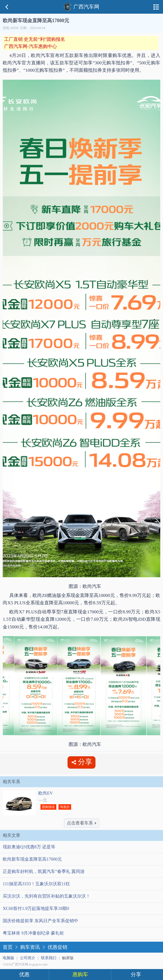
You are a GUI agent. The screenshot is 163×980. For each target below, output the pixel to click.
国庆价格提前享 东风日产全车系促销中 (40, 921)
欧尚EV (46, 793)
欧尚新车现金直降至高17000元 (32, 859)
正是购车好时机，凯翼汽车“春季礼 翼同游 (44, 871)
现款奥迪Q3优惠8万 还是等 (29, 847)
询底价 (65, 807)
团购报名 (48, 807)
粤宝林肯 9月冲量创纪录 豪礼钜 (33, 933)
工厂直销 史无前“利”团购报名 (35, 39)
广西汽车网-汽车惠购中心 (30, 46)
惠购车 (80, 974)
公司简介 (28, 958)
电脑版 (8, 958)
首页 (8, 947)
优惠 (24, 974)
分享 (136, 974)
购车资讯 (30, 947)
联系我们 (49, 958)
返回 (7, 7)
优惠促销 (57, 947)
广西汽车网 (81, 7)
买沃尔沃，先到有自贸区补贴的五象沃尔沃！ (46, 896)
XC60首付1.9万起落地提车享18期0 (36, 908)
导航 (156, 7)
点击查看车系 (81, 823)
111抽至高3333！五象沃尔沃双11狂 (36, 884)
